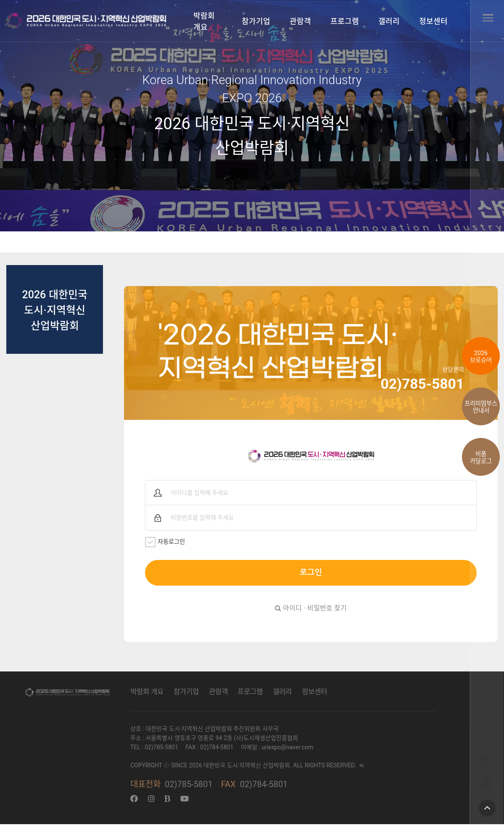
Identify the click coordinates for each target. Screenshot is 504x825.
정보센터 (433, 21)
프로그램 (345, 21)
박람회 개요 (204, 21)
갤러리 (389, 21)
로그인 (311, 573)
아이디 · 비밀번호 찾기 (311, 609)
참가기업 (256, 21)
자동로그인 (167, 543)
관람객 (300, 21)
